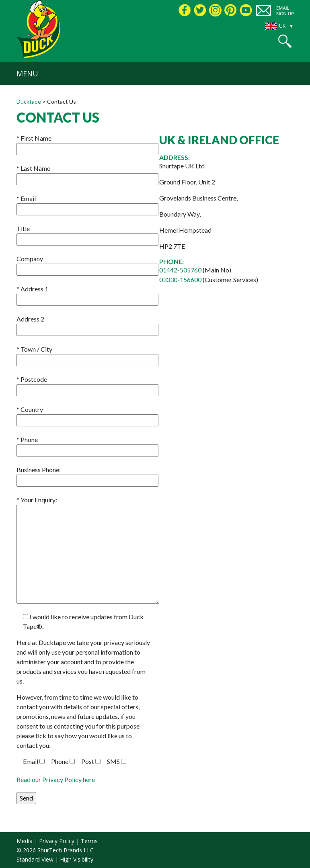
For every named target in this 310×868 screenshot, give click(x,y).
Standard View (35, 859)
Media (25, 841)
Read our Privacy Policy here (56, 779)
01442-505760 (180, 270)
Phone (87, 445)
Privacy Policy (57, 841)
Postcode (87, 385)
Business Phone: (87, 475)
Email (87, 204)
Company (87, 264)
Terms (89, 841)
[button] (285, 41)
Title (87, 234)
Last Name (87, 174)
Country (87, 415)
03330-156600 (181, 279)
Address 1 (87, 294)
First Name (87, 143)
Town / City (87, 354)
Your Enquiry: (88, 505)
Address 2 (87, 324)
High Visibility (77, 859)
